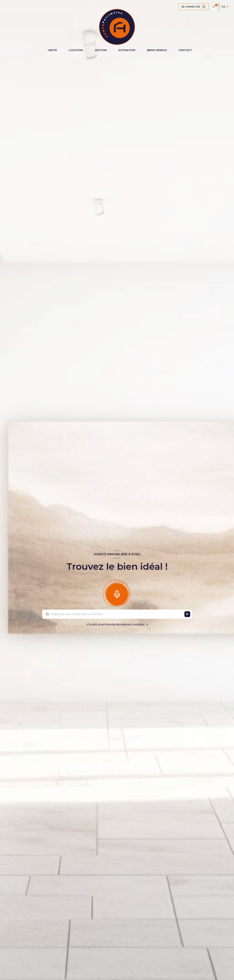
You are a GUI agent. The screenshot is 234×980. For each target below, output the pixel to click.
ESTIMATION (127, 50)
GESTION (101, 50)
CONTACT (185, 50)
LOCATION (76, 50)
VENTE (52, 50)
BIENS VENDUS (157, 50)
